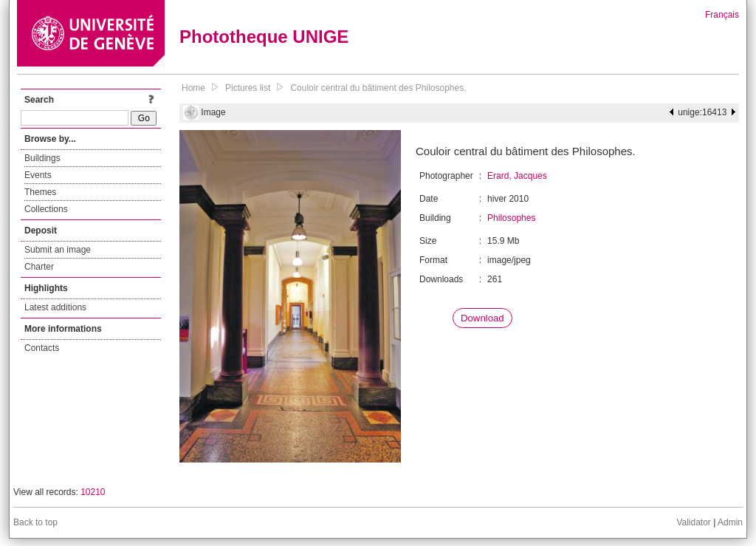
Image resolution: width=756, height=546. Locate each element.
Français (722, 15)
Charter (39, 267)
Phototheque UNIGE (264, 37)
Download (482, 318)
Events (38, 175)
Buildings (42, 158)
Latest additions (55, 307)
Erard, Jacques (517, 176)
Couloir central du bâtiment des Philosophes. (378, 88)
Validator (693, 522)
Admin (730, 522)
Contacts (42, 348)
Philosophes (511, 218)
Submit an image (58, 250)
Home (193, 88)
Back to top (35, 522)
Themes (40, 192)
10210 (93, 492)
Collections (46, 209)
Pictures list (248, 88)
